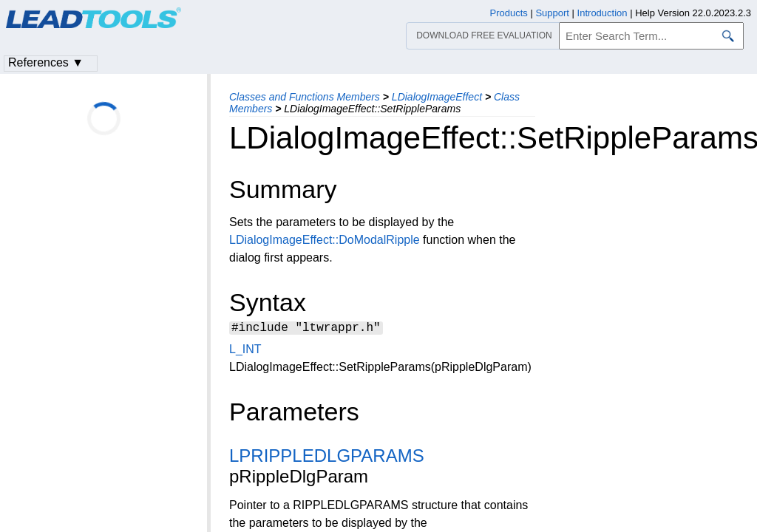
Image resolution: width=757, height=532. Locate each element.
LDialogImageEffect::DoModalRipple (325, 240)
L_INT (245, 351)
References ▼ (46, 62)
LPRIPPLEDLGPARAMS (327, 458)
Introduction (602, 13)
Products (509, 13)
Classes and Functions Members (305, 97)
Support (552, 13)
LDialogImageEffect (437, 97)
